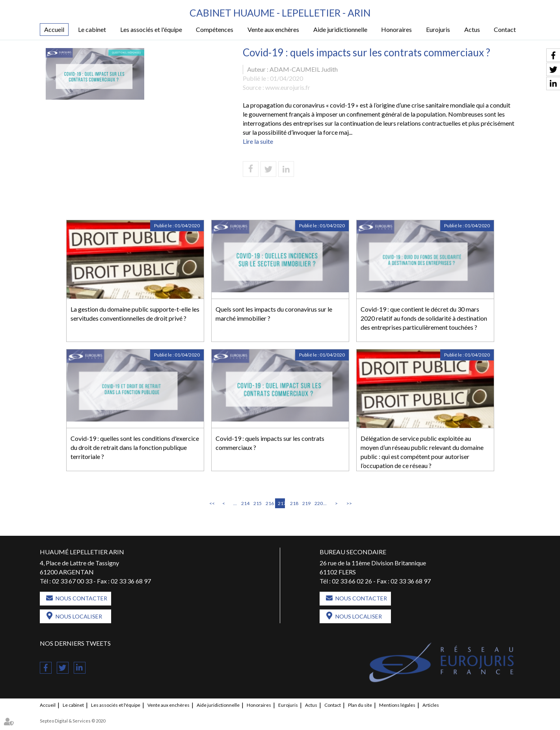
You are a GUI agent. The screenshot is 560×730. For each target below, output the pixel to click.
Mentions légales (397, 705)
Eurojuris (438, 30)
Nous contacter (81, 598)
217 (281, 504)
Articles (431, 705)
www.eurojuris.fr (288, 87)
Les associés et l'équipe (151, 30)
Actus (472, 30)
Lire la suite (258, 141)
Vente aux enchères (273, 30)
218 (294, 504)
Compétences (215, 30)
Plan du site (360, 705)
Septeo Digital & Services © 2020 (73, 721)
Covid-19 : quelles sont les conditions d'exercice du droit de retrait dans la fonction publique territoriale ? (135, 448)
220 (318, 504)
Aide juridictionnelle (340, 30)
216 (269, 504)
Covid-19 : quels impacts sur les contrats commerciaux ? (270, 443)
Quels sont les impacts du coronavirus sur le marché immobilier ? (274, 314)
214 (245, 504)
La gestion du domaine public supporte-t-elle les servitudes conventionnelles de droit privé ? (135, 314)
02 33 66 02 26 (352, 581)
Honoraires (396, 30)
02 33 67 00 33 (72, 581)
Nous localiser (79, 616)
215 (257, 504)
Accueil (54, 30)
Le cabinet (92, 30)
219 (306, 504)
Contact (505, 30)
